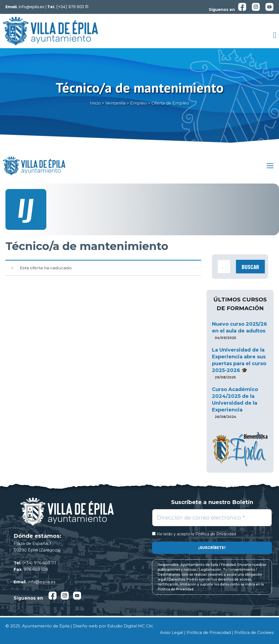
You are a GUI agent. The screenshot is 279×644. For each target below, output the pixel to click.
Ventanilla (116, 103)
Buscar (250, 267)
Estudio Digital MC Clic (130, 626)
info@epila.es (31, 7)
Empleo (139, 103)
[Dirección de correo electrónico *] (212, 518)
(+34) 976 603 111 (72, 7)
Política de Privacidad (216, 534)
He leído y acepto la (194, 534)
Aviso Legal (172, 632)
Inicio (95, 103)
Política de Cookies (254, 632)
